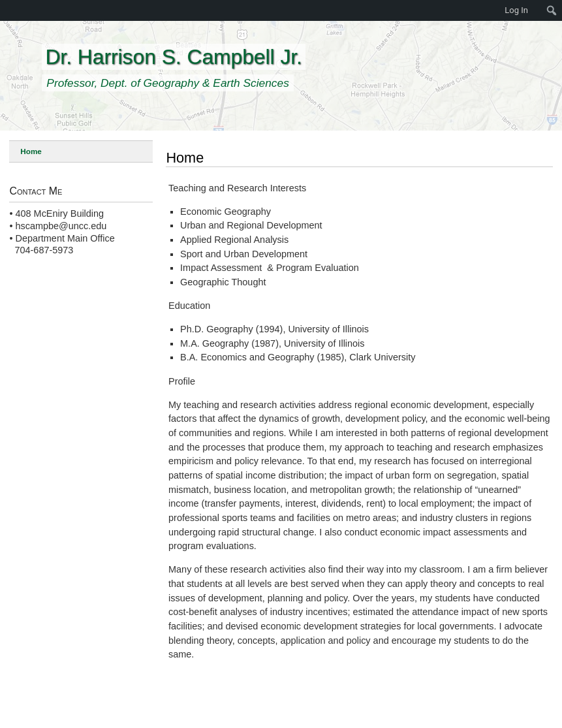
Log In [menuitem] (516, 10)
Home (31, 151)
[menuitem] (552, 10)
